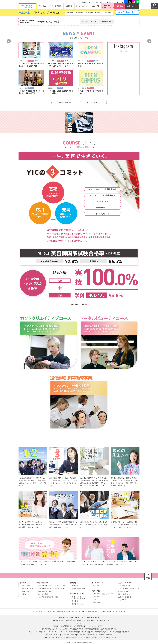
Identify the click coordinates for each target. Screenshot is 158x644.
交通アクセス (26, 594)
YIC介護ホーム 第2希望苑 (86, 635)
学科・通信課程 (56, 6)
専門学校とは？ (38, 611)
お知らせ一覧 (65, 102)
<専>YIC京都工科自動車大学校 (52, 637)
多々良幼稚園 (125, 632)
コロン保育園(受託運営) (98, 632)
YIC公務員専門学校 (78, 626)
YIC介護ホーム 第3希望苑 (104, 635)
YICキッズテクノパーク (54, 632)
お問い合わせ (132, 6)
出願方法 (97, 597)
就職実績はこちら (79, 304)
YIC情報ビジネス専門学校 (61, 626)
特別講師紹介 (102, 208)
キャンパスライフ (82, 6)
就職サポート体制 (78, 588)
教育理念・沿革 (27, 588)
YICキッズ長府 (84, 632)
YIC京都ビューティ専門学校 (93, 637)
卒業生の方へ (123, 600)
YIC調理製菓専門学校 (92, 629)
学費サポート (98, 602)
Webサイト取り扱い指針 (90, 611)
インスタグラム (102, 214)
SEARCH (155, 6)
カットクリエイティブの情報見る (103, 189)
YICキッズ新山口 (113, 632)
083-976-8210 (90, 620)
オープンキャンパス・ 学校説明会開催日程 (80, 597)
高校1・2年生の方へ (126, 583)
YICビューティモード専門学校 (95, 626)
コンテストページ (102, 201)
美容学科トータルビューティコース (51, 588)
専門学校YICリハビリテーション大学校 (55, 629)
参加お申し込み (78, 604)
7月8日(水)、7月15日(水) (48, 22)
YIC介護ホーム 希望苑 (69, 635)
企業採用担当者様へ (126, 597)
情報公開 (60, 611)
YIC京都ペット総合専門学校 (73, 637)
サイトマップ (120, 611)
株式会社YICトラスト (53, 635)
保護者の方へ (123, 591)
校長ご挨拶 (26, 586)
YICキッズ (42, 632)
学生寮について (99, 586)
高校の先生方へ (124, 594)
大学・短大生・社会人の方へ (129, 588)
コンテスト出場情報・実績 (48, 597)
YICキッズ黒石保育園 (71, 632)
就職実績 (69, 6)
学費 (95, 599)
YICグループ (33, 632)
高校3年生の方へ (124, 586)
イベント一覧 (93, 102)
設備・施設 (26, 591)
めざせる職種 (43, 594)
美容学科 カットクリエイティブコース (52, 586)
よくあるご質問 (50, 611)
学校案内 (43, 6)
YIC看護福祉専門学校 (76, 629)
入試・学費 (96, 6)
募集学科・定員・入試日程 (103, 594)
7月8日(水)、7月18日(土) (46, 13)
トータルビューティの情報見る (102, 195)
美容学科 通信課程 (45, 591)
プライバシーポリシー (107, 611)
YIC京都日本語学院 (110, 637)
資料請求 (120, 6)
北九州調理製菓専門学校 (108, 629)
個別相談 (75, 601)
